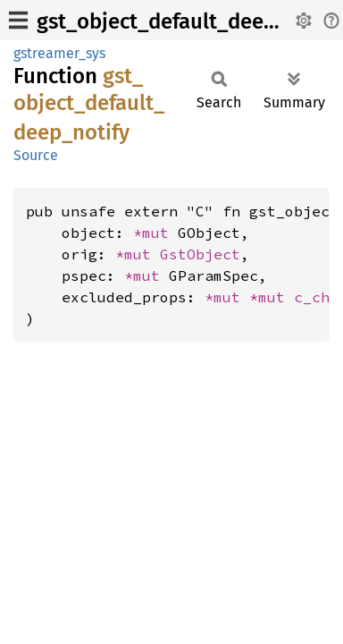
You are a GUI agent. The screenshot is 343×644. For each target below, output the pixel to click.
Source (36, 155)
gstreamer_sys (59, 53)
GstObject (200, 254)
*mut (155, 233)
